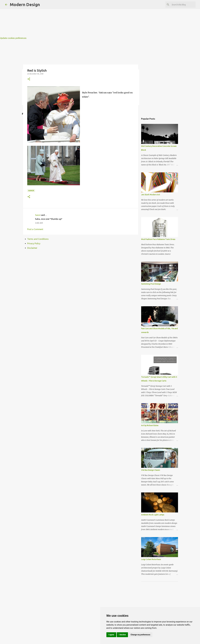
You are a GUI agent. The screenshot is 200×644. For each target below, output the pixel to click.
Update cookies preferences (13, 38)
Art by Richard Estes (150, 425)
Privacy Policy (34, 243)
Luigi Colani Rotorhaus (151, 559)
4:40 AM (39, 223)
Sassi (38, 215)
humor (31, 191)
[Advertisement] (79, 18)
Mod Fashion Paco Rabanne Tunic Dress (158, 239)
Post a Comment (35, 229)
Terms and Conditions (38, 239)
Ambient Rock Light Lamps (153, 515)
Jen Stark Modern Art (151, 195)
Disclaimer (32, 248)
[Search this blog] (182, 5)
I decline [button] (122, 635)
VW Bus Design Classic (151, 470)
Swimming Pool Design (151, 284)
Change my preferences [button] (140, 635)
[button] (29, 79)
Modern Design (25, 4)
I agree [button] (111, 635)
